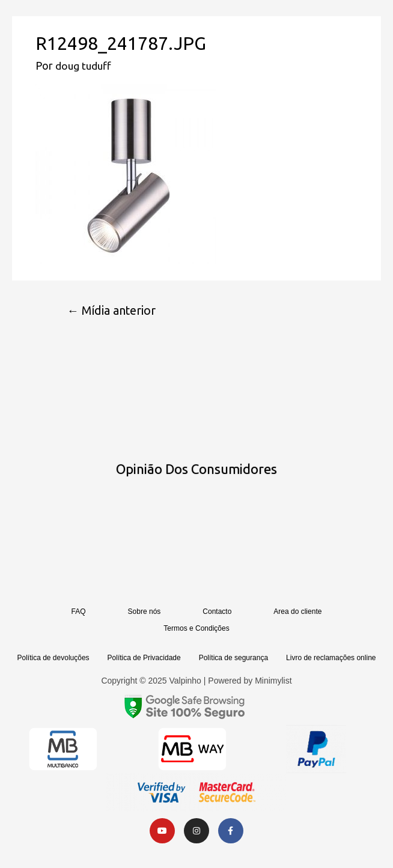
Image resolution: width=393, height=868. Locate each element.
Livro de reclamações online (331, 658)
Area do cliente (297, 612)
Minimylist (273, 681)
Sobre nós (145, 612)
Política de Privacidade (144, 658)
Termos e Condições (196, 629)
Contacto (217, 612)
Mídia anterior (114, 311)
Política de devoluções (53, 658)
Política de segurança (233, 658)
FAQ (79, 612)
